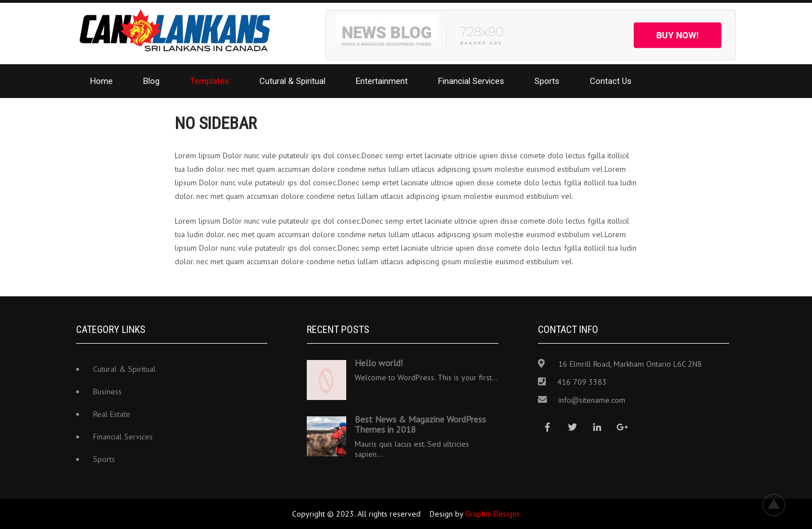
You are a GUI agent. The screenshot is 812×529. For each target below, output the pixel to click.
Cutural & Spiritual (292, 81)
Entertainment (382, 81)
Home (101, 81)
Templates (209, 81)
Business (107, 392)
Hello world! (379, 363)
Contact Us (611, 81)
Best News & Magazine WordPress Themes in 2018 (420, 424)
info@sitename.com (592, 400)
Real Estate (112, 414)
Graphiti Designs (493, 514)
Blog (151, 81)
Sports (547, 81)
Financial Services (471, 81)
